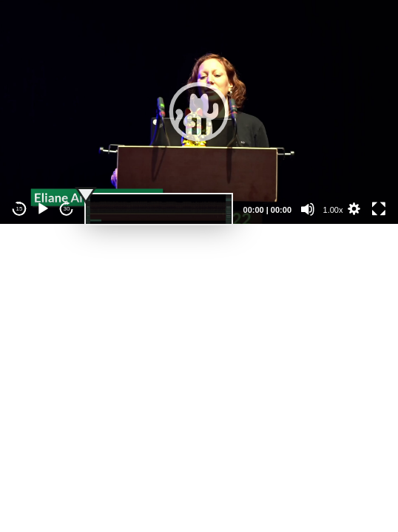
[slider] (159, 209)
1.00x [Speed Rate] (333, 210)
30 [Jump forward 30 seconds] (67, 209)
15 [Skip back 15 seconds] (20, 209)
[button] (199, 112)
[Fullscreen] (379, 209)
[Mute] (308, 209)
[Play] (43, 209)
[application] (199, 112)
